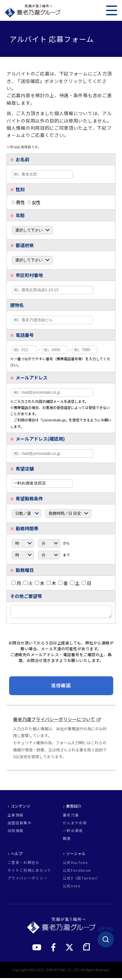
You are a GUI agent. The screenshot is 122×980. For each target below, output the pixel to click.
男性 (18, 202)
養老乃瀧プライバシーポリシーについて (54, 721)
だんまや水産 (75, 825)
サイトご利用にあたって (29, 872)
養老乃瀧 (71, 817)
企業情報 (15, 817)
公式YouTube (75, 864)
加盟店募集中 (20, 825)
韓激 (67, 840)
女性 (34, 202)
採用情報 (15, 833)
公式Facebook (77, 872)
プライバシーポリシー (27, 880)
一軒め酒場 (73, 833)
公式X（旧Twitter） (81, 880)
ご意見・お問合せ (24, 864)
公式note (72, 888)
